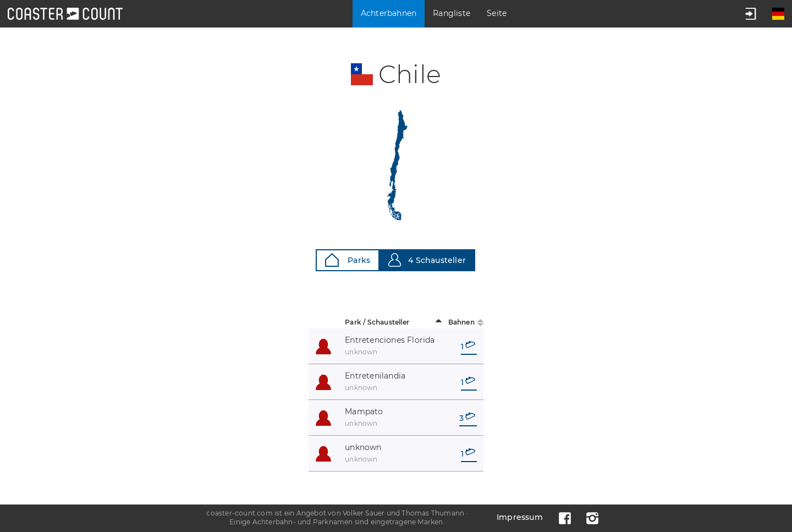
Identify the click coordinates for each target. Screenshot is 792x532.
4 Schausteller (427, 260)
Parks (348, 260)
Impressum (520, 517)
